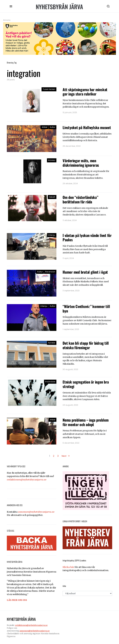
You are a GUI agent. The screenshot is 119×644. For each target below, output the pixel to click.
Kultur (53, 127)
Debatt (52, 197)
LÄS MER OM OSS (17, 600)
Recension (50, 272)
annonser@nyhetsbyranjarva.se (36, 512)
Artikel (45, 127)
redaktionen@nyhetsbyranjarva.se (27, 480)
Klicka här (68, 567)
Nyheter (52, 343)
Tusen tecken (49, 89)
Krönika (52, 160)
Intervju (52, 235)
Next (64, 456)
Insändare (50, 382)
